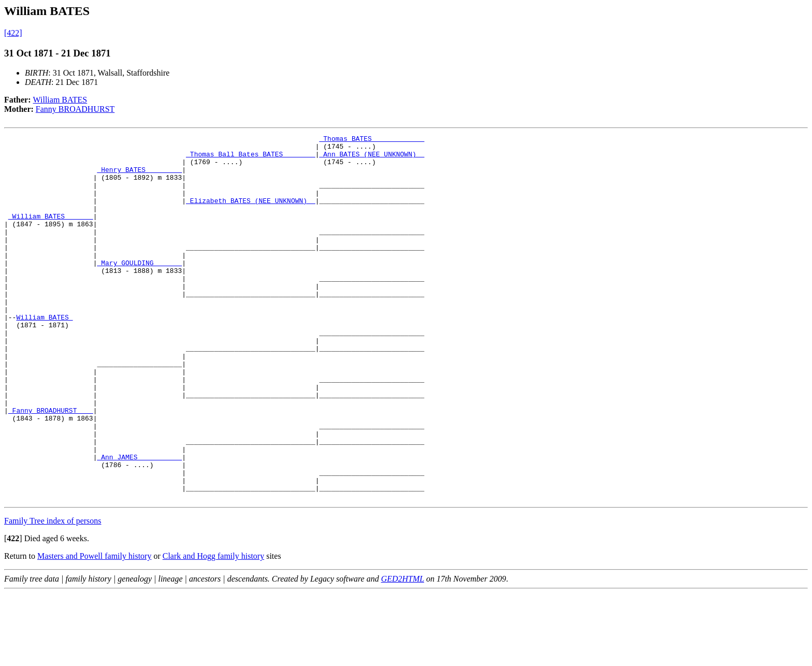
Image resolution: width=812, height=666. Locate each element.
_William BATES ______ (51, 233)
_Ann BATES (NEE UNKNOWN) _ (372, 158)
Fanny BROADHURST (75, 109)
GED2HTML (403, 652)
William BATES (60, 100)
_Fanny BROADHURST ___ (51, 466)
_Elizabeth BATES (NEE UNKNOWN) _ (251, 214)
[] (13, 611)
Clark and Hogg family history (213, 629)
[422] (13, 33)
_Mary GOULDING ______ (139, 289)
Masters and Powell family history (94, 629)
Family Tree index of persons (53, 594)
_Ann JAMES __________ (139, 522)
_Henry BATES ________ (139, 177)
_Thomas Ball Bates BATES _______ (251, 158)
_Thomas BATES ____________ (372, 140)
